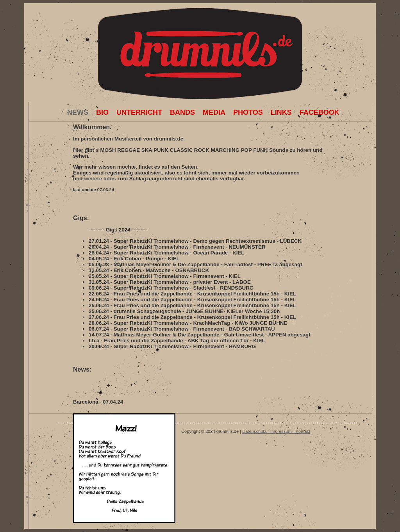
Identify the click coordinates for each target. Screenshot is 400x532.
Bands (182, 112)
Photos (248, 112)
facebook (320, 112)
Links (281, 112)
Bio (102, 112)
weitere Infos (100, 179)
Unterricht (139, 112)
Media (214, 112)
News (78, 110)
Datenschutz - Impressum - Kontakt (276, 431)
